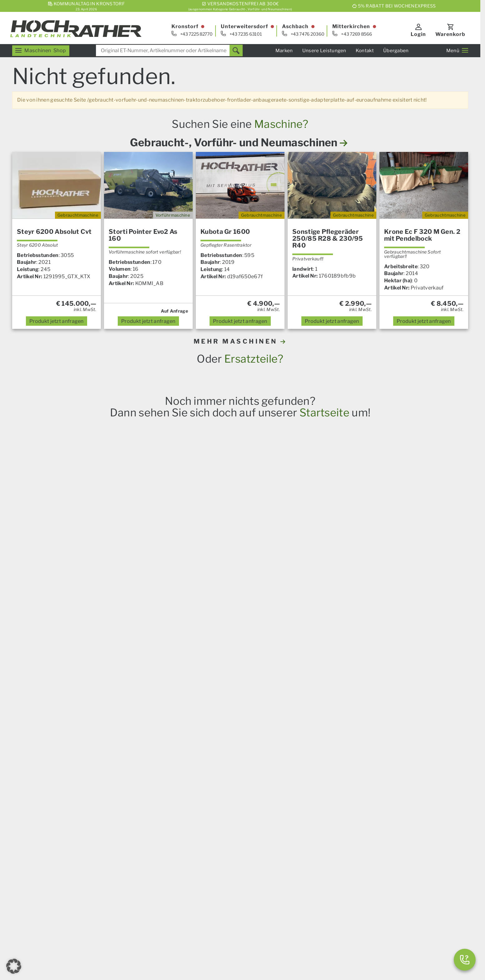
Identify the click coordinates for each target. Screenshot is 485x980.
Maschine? (281, 124)
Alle (219, 693)
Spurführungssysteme (230, 859)
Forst (103, 823)
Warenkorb (450, 34)
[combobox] (169, 50)
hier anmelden (356, 724)
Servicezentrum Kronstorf (343, 795)
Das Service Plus (224, 830)
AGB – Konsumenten (189, 940)
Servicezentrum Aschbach (343, 802)
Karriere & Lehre (224, 908)
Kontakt (365, 51)
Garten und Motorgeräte (126, 830)
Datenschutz (303, 940)
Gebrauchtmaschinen (337, 887)
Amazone (111, 693)
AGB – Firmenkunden (239, 940)
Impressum (151, 940)
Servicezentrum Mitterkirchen (347, 809)
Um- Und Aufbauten (228, 844)
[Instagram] (149, 906)
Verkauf (321, 788)
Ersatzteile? (254, 359)
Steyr (72, 693)
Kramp (181, 693)
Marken (284, 51)
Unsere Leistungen (324, 51)
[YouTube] (134, 906)
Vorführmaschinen (334, 894)
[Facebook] (118, 906)
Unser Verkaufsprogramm (127, 788)
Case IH (54, 693)
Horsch (90, 693)
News (211, 788)
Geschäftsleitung (332, 845)
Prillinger (201, 693)
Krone (132, 693)
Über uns (214, 901)
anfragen (57, 321)
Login (418, 34)
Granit (163, 693)
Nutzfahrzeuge (222, 837)
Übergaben (396, 51)
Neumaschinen (329, 901)
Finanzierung (220, 866)
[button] (14, 966)
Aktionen (107, 838)
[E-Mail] (102, 906)
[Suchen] (236, 50)
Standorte (324, 838)
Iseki (148, 693)
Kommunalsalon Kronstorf (343, 830)
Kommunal (217, 851)
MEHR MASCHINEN (240, 341)
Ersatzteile (109, 802)
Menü (457, 51)
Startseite (324, 412)
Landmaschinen (115, 795)
